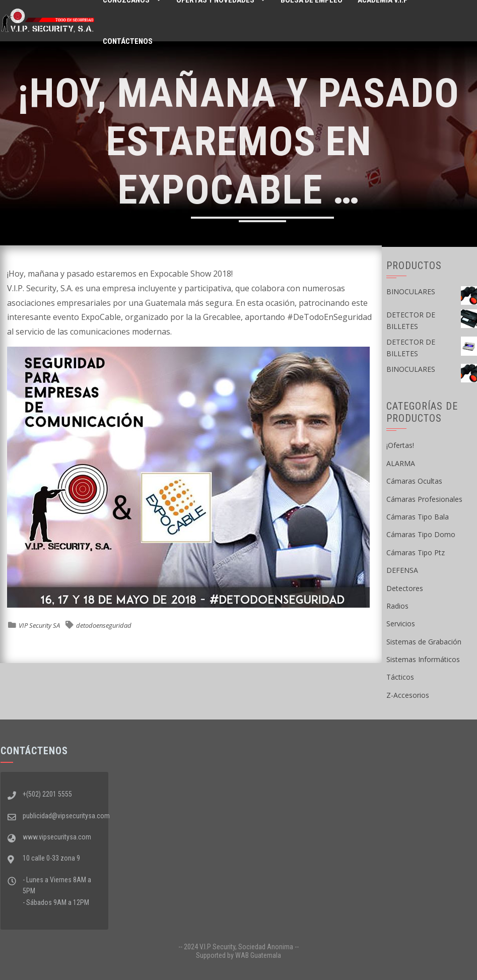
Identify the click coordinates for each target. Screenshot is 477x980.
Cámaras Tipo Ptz (416, 552)
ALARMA (401, 463)
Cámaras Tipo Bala (418, 517)
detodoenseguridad (104, 625)
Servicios (401, 624)
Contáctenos (128, 41)
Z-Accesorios (408, 695)
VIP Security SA (39, 625)
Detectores (405, 588)
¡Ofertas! (400, 445)
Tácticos (400, 677)
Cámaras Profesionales (424, 499)
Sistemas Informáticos (423, 659)
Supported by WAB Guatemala (238, 955)
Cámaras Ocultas (414, 481)
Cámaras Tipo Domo (421, 534)
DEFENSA (402, 570)
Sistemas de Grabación (424, 642)
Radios (397, 606)
